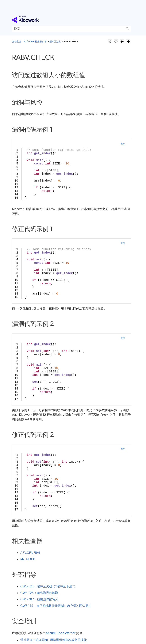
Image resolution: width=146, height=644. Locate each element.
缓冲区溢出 (55, 41)
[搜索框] (71, 29)
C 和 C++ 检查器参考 (35, 41)
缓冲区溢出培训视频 (34, 640)
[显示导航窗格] (129, 19)
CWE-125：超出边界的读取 (39, 593)
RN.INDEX (28, 559)
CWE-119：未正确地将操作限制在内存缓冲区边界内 (56, 606)
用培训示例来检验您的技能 (68, 640)
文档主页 (17, 41)
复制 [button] (123, 144)
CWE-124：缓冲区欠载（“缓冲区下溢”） (49, 586)
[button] (127, 29)
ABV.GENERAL (30, 553)
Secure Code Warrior (61, 633)
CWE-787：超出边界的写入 (39, 599)
